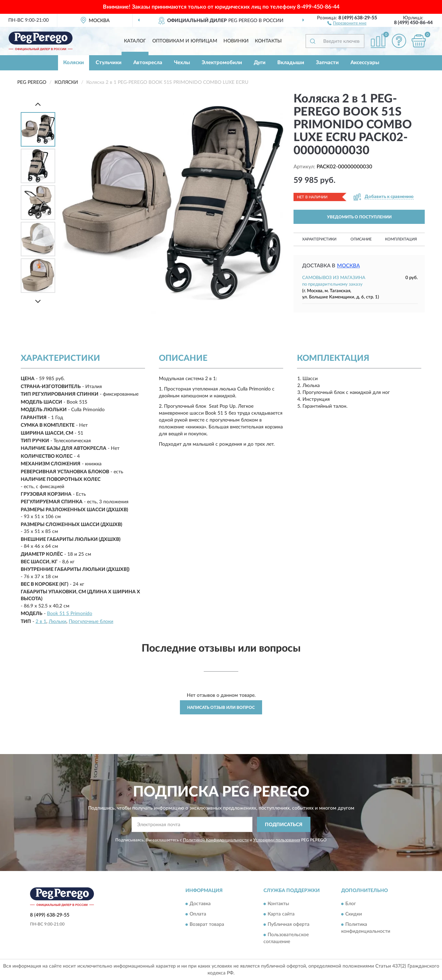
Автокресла (148, 63)
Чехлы (182, 63)
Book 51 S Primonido (70, 614)
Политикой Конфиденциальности (216, 840)
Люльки (57, 622)
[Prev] (38, 104)
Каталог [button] (135, 41)
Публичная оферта (289, 924)
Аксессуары (365, 63)
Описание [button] (361, 239)
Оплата (198, 914)
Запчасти (327, 63)
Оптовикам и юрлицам (185, 41)
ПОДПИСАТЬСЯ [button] (284, 825)
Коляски (74, 63)
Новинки (236, 41)
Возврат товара (207, 924)
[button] (347, 23)
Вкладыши (291, 63)
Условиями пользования (277, 840)
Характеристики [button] (319, 239)
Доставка (200, 904)
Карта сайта (281, 914)
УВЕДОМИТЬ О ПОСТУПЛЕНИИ (359, 217)
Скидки (354, 914)
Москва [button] (348, 266)
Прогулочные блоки (91, 622)
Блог (351, 904)
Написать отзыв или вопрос (221, 707)
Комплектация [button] (401, 239)
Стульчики (109, 63)
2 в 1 (41, 622)
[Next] (38, 301)
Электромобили (222, 63)
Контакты (268, 41)
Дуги (260, 63)
